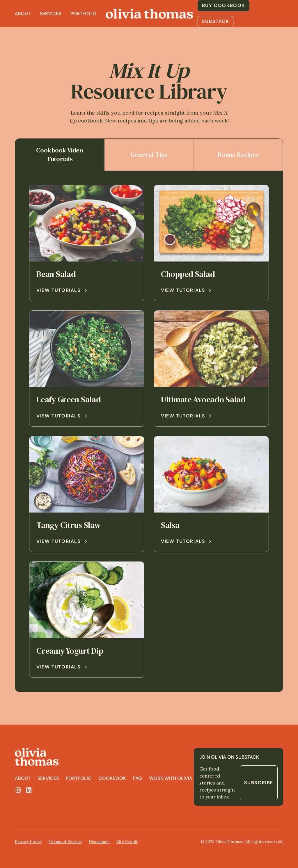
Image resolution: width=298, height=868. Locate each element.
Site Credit (127, 842)
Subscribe (259, 783)
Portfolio (83, 14)
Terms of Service (65, 842)
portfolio (79, 778)
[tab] (60, 155)
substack (216, 21)
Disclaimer (99, 842)
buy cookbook (223, 5)
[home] (149, 14)
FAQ (138, 778)
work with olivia (171, 778)
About (23, 14)
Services (50, 14)
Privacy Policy (28, 842)
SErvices (48, 778)
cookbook (112, 778)
